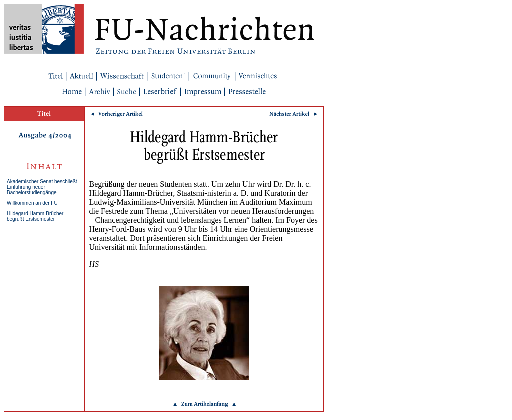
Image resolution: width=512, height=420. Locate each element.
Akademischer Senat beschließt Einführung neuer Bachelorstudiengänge (42, 187)
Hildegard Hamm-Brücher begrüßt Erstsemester (35, 216)
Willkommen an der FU (32, 203)
